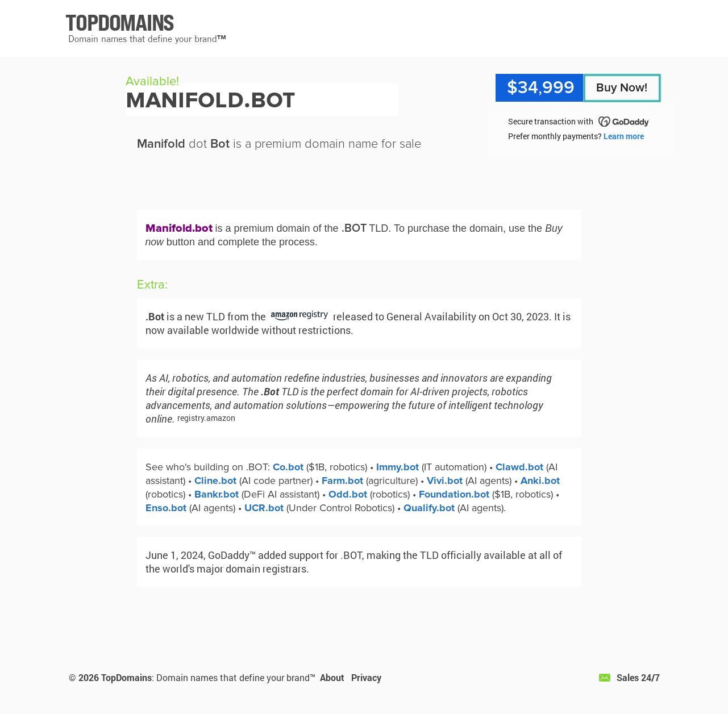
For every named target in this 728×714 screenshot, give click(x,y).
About (332, 677)
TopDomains (126, 677)
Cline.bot (215, 481)
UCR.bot (264, 508)
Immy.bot (398, 467)
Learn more (624, 136)
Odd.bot (348, 494)
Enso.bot (166, 508)
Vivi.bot (445, 481)
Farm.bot (342, 481)
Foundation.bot (454, 494)
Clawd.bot (519, 467)
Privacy (366, 677)
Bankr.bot (217, 494)
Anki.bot (540, 481)
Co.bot (288, 467)
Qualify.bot (429, 508)
